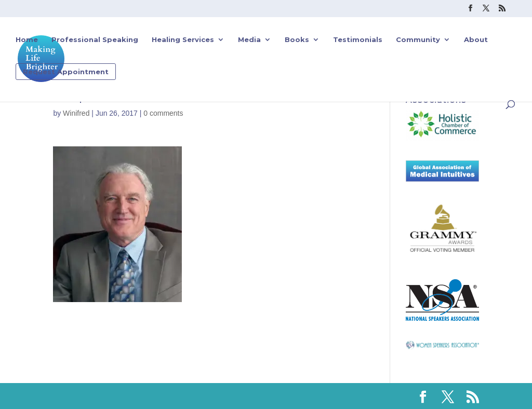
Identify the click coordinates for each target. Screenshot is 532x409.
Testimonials (358, 40)
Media (249, 40)
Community (418, 40)
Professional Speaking (95, 40)
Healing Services (183, 40)
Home (27, 40)
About (476, 40)
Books (297, 40)
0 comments (163, 113)
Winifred (76, 113)
